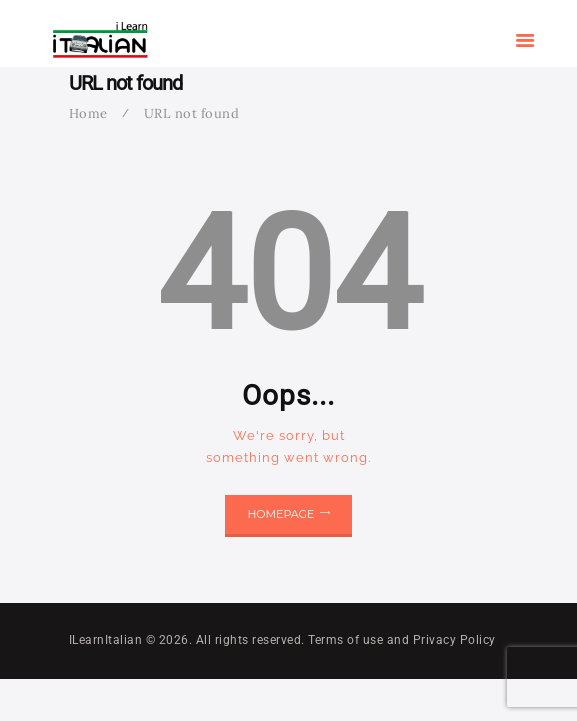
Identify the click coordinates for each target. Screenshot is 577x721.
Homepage (280, 514)
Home (88, 113)
